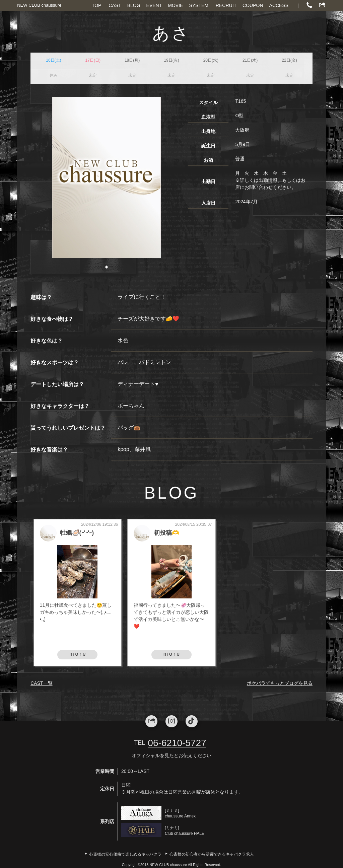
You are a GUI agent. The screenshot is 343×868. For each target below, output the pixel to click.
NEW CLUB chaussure (39, 5)
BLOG (134, 5)
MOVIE (175, 5)
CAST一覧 (41, 683)
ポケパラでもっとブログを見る (280, 683)
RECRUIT (226, 5)
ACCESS (279, 5)
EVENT (154, 5)
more (78, 654)
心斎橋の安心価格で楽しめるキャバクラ (125, 854)
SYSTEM (199, 5)
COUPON (253, 5)
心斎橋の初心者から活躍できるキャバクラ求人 (212, 854)
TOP (97, 5)
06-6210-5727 (177, 743)
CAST (115, 5)
